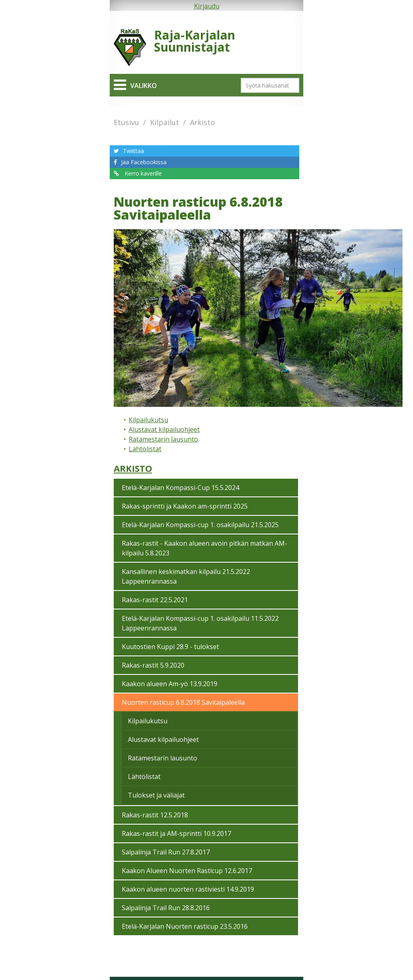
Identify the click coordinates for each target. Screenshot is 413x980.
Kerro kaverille (142, 173)
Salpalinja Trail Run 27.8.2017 (166, 852)
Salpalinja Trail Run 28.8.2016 (166, 908)
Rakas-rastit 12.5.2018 (155, 815)
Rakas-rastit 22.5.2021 (155, 600)
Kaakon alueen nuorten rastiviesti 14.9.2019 (188, 889)
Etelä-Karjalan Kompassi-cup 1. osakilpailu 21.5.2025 (200, 525)
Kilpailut (165, 122)
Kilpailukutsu (148, 420)
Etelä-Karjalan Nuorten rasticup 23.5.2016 (185, 926)
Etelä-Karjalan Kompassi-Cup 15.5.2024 (180, 488)
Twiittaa (133, 151)
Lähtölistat (145, 449)
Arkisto (202, 122)
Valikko (144, 86)
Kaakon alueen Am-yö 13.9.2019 (170, 684)
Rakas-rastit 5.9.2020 (153, 665)
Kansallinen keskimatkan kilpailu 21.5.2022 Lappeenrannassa (186, 576)
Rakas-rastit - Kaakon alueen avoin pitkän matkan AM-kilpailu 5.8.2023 (204, 548)
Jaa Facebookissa (144, 162)
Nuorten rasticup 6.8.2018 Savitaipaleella (183, 702)
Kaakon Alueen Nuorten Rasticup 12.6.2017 (187, 871)
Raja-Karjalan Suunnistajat (195, 41)
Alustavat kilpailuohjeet (164, 429)
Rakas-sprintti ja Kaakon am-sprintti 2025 (185, 506)
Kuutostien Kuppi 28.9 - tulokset (170, 647)
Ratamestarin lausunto (163, 439)
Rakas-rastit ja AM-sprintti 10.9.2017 (176, 833)
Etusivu (126, 122)
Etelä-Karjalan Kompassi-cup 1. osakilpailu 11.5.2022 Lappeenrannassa (200, 623)
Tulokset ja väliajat (156, 795)
